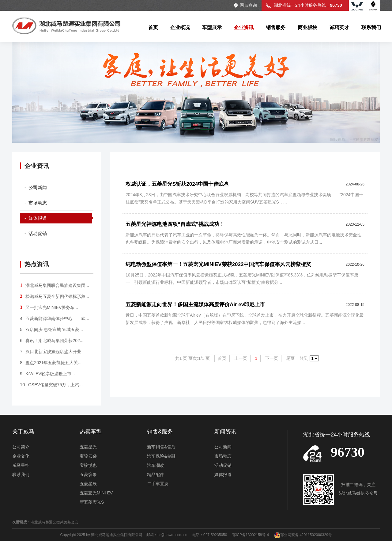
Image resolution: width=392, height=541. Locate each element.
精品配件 (156, 474)
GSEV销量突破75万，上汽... (51, 385)
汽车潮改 (156, 465)
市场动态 (223, 456)
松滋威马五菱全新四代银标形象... (55, 296)
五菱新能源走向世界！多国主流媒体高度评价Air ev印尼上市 (195, 305)
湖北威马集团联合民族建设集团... (55, 285)
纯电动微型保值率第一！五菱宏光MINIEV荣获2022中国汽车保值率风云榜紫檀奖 (218, 264)
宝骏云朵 (88, 456)
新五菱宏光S (92, 502)
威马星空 (21, 465)
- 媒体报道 (36, 218)
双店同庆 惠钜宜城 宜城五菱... (51, 330)
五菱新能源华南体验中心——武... (55, 318)
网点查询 (248, 5)
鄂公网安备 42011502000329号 (303, 535)
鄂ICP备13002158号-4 (251, 535)
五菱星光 (88, 447)
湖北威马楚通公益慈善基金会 (55, 522)
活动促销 (223, 465)
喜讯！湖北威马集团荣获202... (52, 341)
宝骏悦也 (88, 465)
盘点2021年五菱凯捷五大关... (51, 363)
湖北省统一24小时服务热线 (337, 435)
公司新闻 (223, 447)
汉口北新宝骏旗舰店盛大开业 (51, 352)
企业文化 (21, 456)
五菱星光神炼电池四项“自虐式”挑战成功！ (175, 224)
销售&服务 (160, 432)
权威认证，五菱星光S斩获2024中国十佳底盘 (177, 184)
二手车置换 (158, 484)
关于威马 (23, 432)
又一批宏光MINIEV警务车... (49, 307)
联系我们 (21, 474)
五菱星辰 (88, 484)
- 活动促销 (36, 233)
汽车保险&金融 (161, 456)
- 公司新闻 (36, 187)
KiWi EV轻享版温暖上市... (47, 374)
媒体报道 (223, 474)
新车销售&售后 (161, 447)
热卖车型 (91, 432)
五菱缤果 (88, 474)
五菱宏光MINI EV (96, 493)
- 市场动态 (36, 203)
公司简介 (21, 447)
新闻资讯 (225, 432)
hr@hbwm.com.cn (173, 535)
